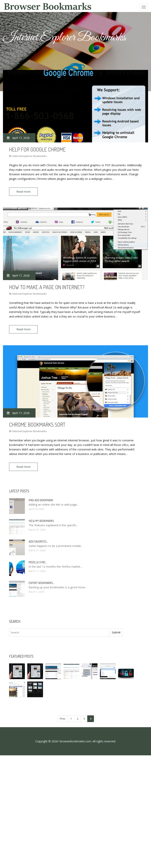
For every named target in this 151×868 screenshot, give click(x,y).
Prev (62, 718)
